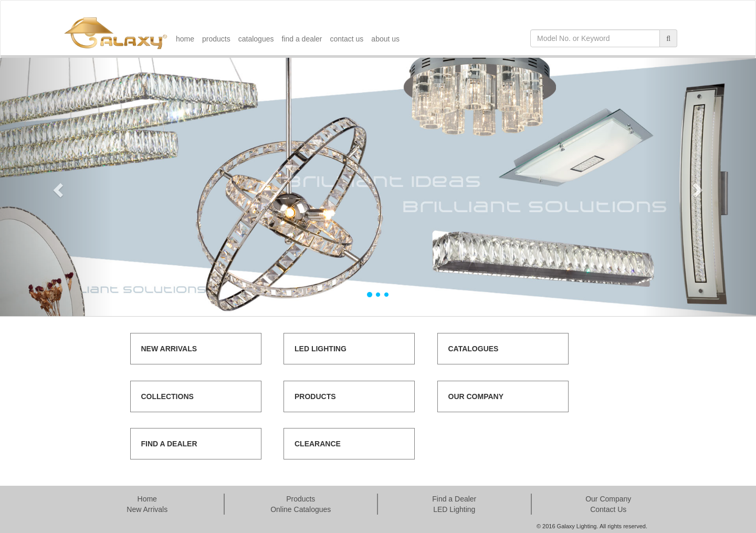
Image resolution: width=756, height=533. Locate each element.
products (216, 39)
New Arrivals (147, 509)
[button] (57, 187)
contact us (347, 39)
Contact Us (608, 509)
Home (147, 499)
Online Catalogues (301, 509)
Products (301, 499)
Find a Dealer (454, 499)
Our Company (608, 499)
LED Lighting (454, 509)
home (185, 39)
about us (385, 39)
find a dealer (302, 39)
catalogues (256, 39)
